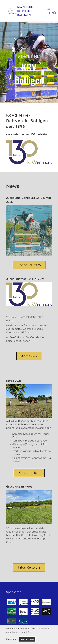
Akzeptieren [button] (27, 639)
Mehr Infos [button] (26, 632)
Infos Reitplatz (29, 567)
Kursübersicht (29, 473)
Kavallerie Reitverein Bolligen (25, 11)
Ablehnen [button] (11, 639)
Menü (52, 11)
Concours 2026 (29, 265)
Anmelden (29, 356)
